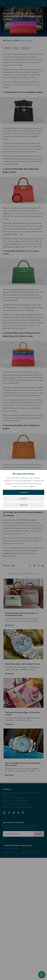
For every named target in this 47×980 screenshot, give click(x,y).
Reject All (24, 505)
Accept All (24, 492)
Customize (23, 499)
